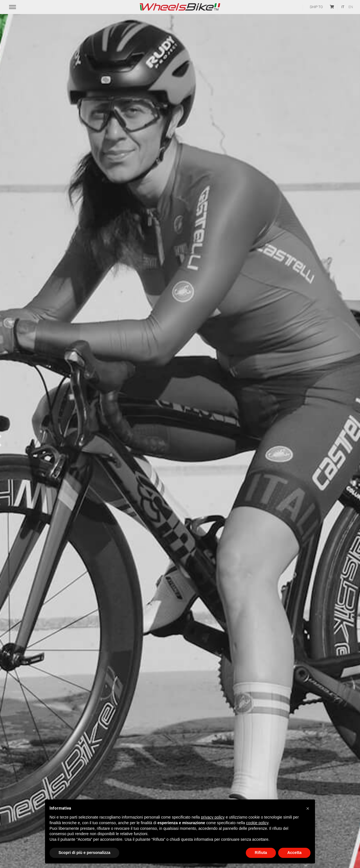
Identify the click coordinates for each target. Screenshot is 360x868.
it (343, 7)
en (351, 7)
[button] (308, 808)
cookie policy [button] (257, 823)
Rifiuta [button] (261, 853)
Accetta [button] (294, 853)
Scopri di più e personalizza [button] (84, 853)
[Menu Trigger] (13, 7)
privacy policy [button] (213, 817)
